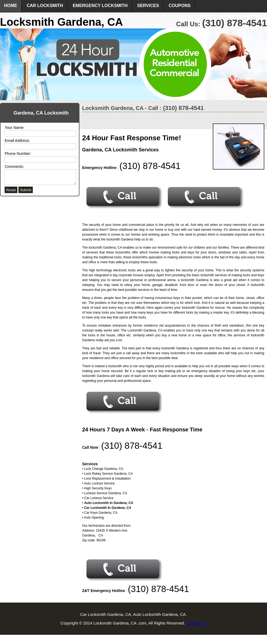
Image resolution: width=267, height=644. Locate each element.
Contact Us (196, 623)
